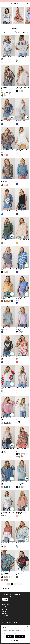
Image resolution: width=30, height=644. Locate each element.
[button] (1, 4)
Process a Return (6, 610)
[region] (15, 634)
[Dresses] (19, 17)
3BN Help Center (5, 606)
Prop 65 (4, 617)
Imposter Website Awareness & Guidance (10, 623)
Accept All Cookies (20, 636)
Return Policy (5, 608)
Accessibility (5, 621)
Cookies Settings (15, 640)
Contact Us (4, 612)
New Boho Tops (15, 589)
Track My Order (5, 619)
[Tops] (7, 17)
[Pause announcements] (29, 1)
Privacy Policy (5, 613)
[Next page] (21, 584)
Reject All (10, 636)
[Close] (27, 626)
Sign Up (5, 599)
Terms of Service (5, 615)
